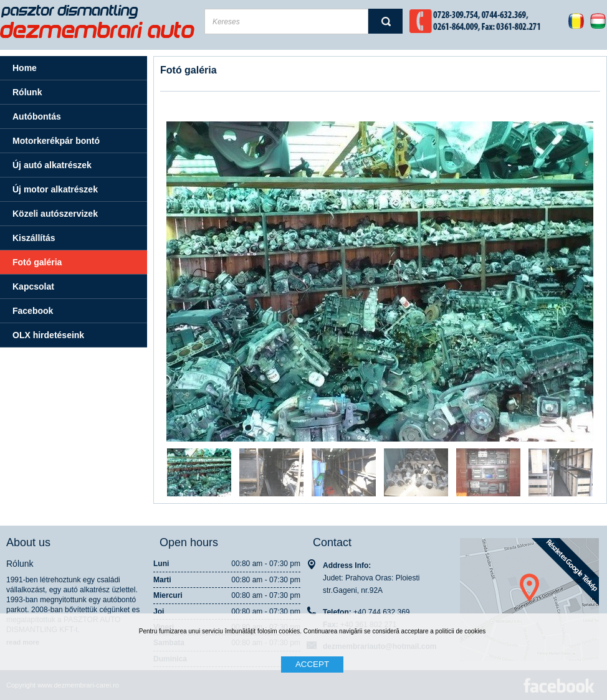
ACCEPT (312, 664)
